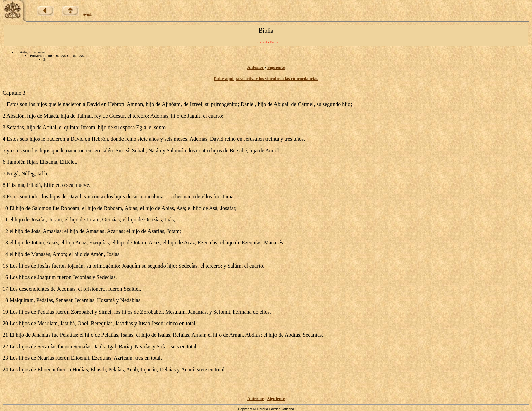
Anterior (255, 67)
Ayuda (88, 14)
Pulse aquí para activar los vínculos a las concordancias (266, 79)
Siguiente (276, 67)
